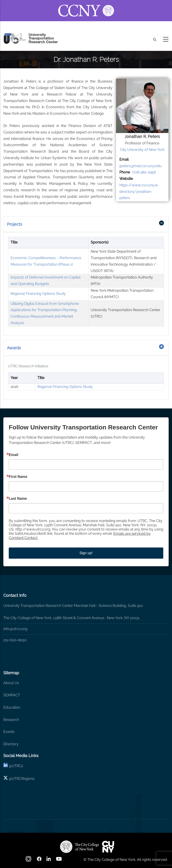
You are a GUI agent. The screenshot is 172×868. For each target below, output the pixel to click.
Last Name (18, 499)
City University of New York (142, 150)
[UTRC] (80, 847)
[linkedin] (6, 766)
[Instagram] (29, 860)
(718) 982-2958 (144, 172)
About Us (11, 683)
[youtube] (59, 860)
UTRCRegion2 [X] (23, 779)
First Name (18, 477)
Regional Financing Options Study (38, 294)
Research (11, 720)
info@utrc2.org (15, 629)
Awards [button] (14, 348)
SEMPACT (12, 695)
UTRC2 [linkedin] (17, 766)
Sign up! (86, 553)
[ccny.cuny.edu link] (86, 5)
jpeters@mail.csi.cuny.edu (141, 166)
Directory (11, 744)
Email (14, 455)
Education (12, 707)
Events (9, 732)
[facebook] (39, 860)
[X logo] (6, 779)
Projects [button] (15, 224)
